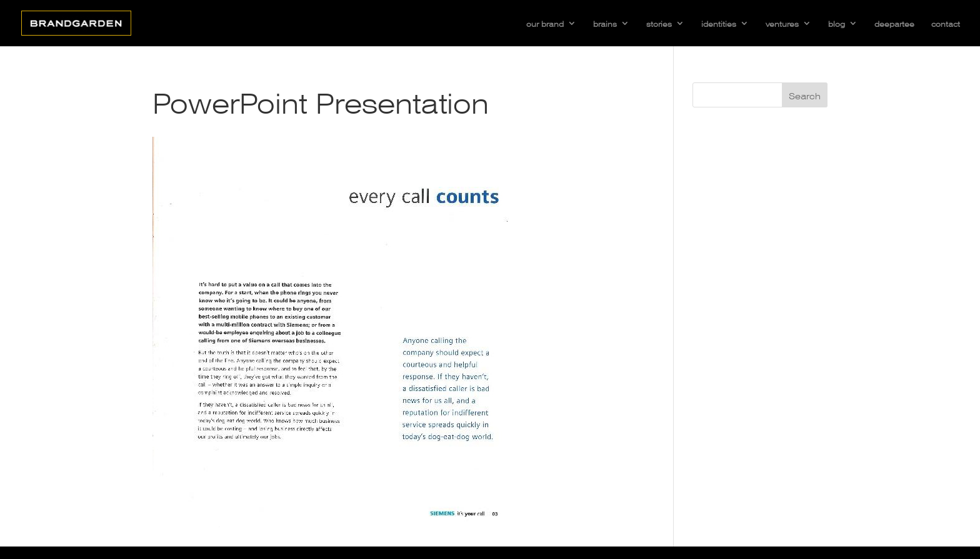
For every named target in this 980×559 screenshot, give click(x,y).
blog (837, 23)
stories (659, 23)
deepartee (894, 23)
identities (719, 23)
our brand (545, 23)
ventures (782, 23)
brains (605, 23)
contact (946, 23)
